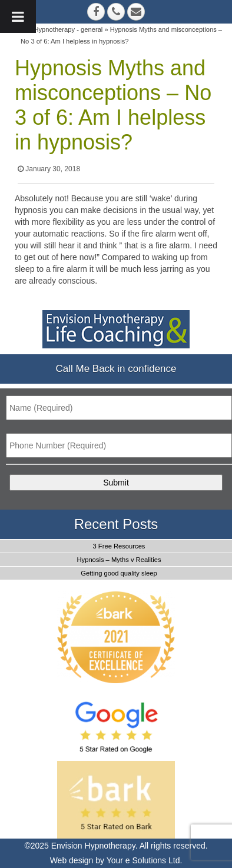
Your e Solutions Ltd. (145, 860)
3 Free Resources (119, 546)
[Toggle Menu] (18, 16)
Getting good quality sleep (119, 573)
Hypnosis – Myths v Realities (119, 560)
